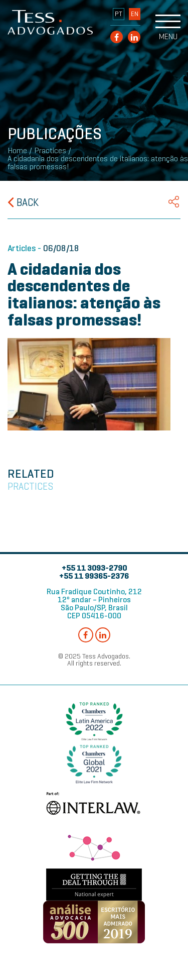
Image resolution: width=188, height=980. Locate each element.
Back (23, 202)
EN (135, 14)
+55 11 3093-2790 (94, 568)
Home (17, 151)
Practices (50, 151)
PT (119, 14)
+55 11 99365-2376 (94, 576)
